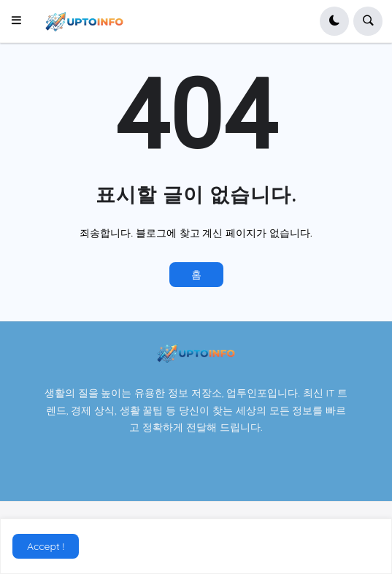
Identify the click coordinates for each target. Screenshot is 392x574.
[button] (21, 21)
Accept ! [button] (46, 546)
